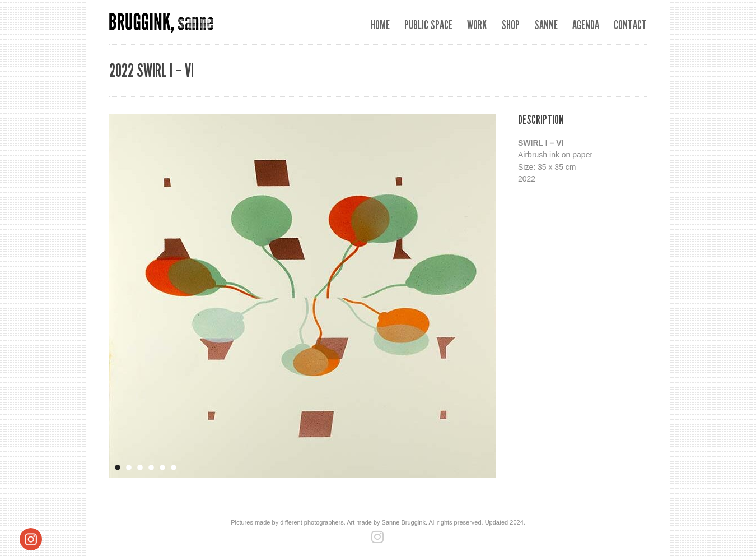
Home (380, 25)
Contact (630, 25)
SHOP (510, 25)
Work (477, 25)
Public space (428, 25)
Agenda (586, 25)
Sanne (546, 25)
